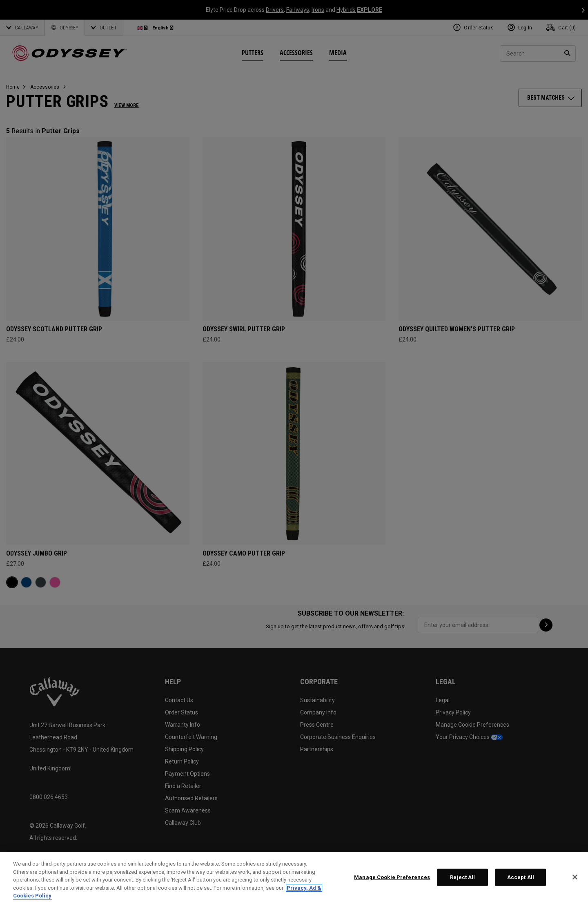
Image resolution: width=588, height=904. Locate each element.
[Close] (575, 877)
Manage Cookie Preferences (392, 877)
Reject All (462, 877)
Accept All (521, 877)
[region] (294, 878)
